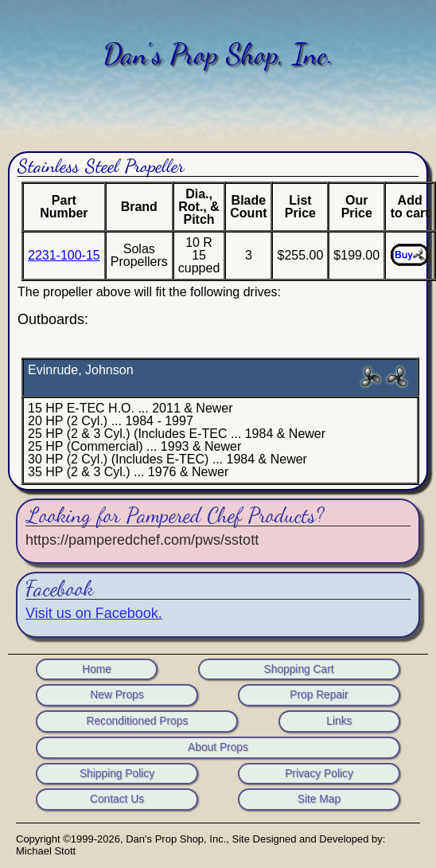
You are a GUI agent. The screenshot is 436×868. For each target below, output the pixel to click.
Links (339, 721)
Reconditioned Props (137, 721)
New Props (117, 695)
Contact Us (117, 800)
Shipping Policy (117, 774)
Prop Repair (319, 695)
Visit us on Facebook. (94, 613)
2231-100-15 (64, 255)
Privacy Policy (319, 774)
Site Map (319, 800)
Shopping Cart (299, 670)
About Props (218, 748)
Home (97, 670)
